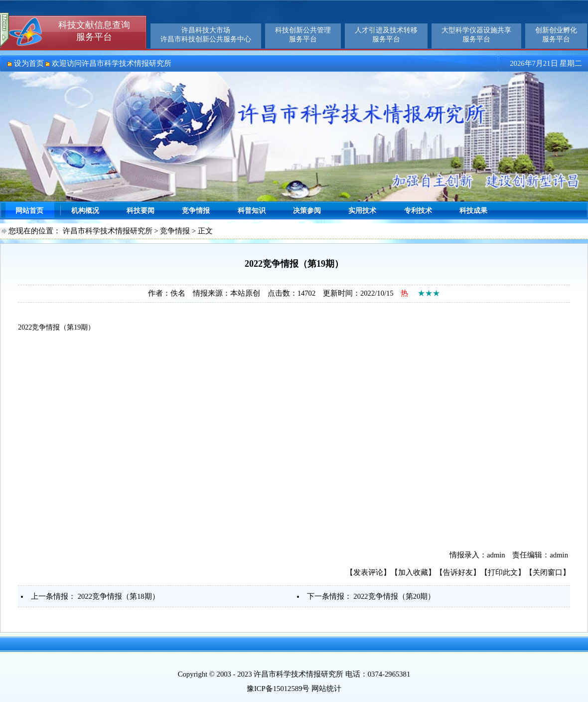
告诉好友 (458, 572)
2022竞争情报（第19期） (56, 327)
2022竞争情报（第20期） (394, 596)
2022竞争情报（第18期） (119, 596)
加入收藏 (413, 572)
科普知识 (252, 211)
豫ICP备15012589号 (278, 689)
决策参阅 (307, 211)
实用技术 (362, 211)
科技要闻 (141, 211)
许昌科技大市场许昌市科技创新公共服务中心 (206, 35)
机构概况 (85, 211)
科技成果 (473, 211)
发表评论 (368, 572)
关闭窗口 (548, 572)
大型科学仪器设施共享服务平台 (476, 35)
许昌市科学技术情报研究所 (108, 231)
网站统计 (326, 689)
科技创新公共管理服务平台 (303, 35)
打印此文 (503, 572)
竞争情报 (196, 211)
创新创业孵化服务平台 (556, 35)
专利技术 (418, 211)
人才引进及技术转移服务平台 (386, 35)
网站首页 (29, 211)
